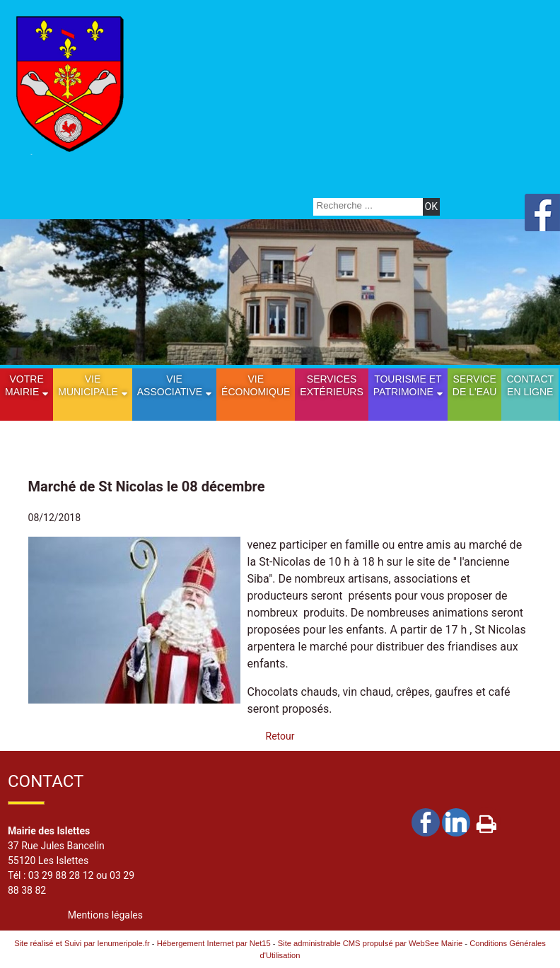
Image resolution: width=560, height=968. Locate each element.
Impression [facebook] (486, 821)
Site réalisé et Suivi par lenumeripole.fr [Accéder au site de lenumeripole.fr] (82, 943)
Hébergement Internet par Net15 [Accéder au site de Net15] (214, 943)
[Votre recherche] (366, 205)
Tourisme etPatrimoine (408, 385)
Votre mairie (24, 385)
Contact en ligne (530, 385)
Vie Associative (170, 385)
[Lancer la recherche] (431, 207)
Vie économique (256, 385)
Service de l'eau (475, 385)
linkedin (456, 822)
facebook (426, 822)
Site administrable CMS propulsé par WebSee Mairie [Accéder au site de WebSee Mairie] (371, 943)
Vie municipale (88, 385)
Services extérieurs (331, 385)
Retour (280, 736)
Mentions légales (105, 915)
